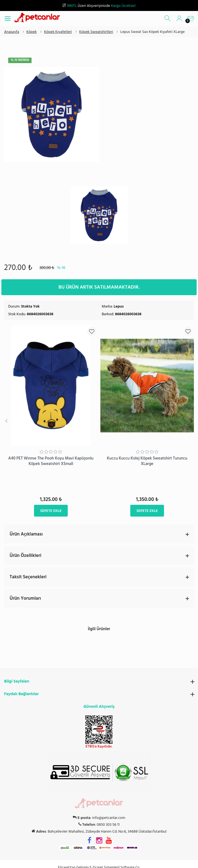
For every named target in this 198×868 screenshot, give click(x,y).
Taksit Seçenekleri (102, 577)
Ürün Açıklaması (102, 534)
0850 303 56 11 (108, 818)
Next (192, 421)
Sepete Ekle (51, 510)
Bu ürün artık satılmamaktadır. (99, 287)
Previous (6, 421)
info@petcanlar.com (109, 811)
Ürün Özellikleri (102, 555)
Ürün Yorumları (102, 598)
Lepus (119, 306)
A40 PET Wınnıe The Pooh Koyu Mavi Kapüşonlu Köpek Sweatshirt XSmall (51, 461)
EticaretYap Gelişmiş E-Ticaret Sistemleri (88, 861)
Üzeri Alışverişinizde (99, 6)
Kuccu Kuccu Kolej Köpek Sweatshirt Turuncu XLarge (147, 461)
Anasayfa (12, 32)
